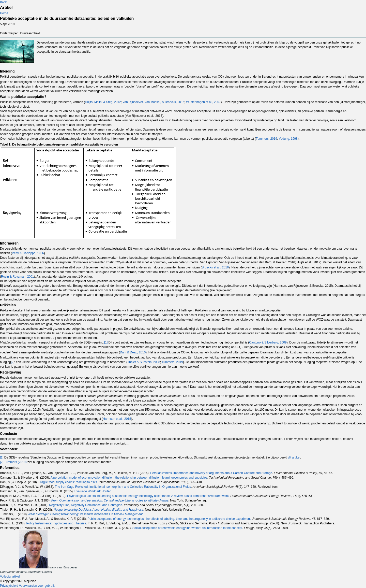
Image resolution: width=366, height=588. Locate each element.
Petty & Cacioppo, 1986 (28, 253)
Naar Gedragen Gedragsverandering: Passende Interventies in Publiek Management (86, 514)
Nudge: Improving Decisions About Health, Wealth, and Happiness (98, 510)
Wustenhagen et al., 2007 (203, 102)
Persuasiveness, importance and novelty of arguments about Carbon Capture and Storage (211, 473)
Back (3, 2)
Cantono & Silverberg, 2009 (268, 342)
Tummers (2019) (15, 462)
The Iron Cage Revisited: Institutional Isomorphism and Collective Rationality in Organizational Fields (123, 487)
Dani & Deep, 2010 (133, 352)
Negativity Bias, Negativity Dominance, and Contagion (86, 505)
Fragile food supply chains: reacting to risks (68, 482)
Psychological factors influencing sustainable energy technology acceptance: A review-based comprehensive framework (148, 496)
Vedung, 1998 (288, 139)
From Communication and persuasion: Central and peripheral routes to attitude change (110, 500)
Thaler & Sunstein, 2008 (144, 362)
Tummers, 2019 (267, 139)
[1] (106, 342)
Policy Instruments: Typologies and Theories (56, 523)
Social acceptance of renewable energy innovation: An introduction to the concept (187, 528)
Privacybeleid (9, 586)
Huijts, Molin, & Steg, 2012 (103, 102)
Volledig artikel (10, 577)
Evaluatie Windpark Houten (93, 491)
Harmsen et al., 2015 (117, 419)
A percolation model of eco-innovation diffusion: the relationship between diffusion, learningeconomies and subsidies (129, 478)
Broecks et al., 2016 (215, 267)
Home (4, 13)
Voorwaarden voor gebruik (37, 586)
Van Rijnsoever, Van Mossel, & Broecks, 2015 (153, 102)
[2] (13, 362)
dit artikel (294, 457)
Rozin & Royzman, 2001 (17, 277)
